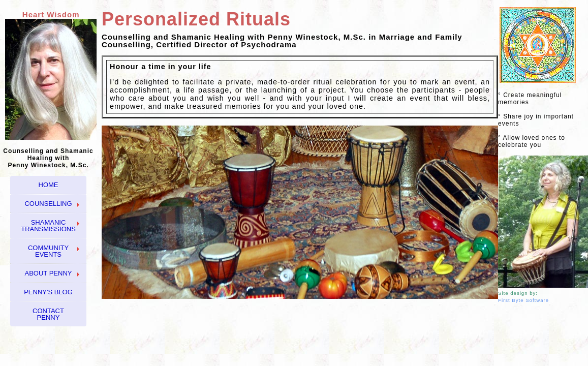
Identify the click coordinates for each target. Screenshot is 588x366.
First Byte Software (523, 300)
